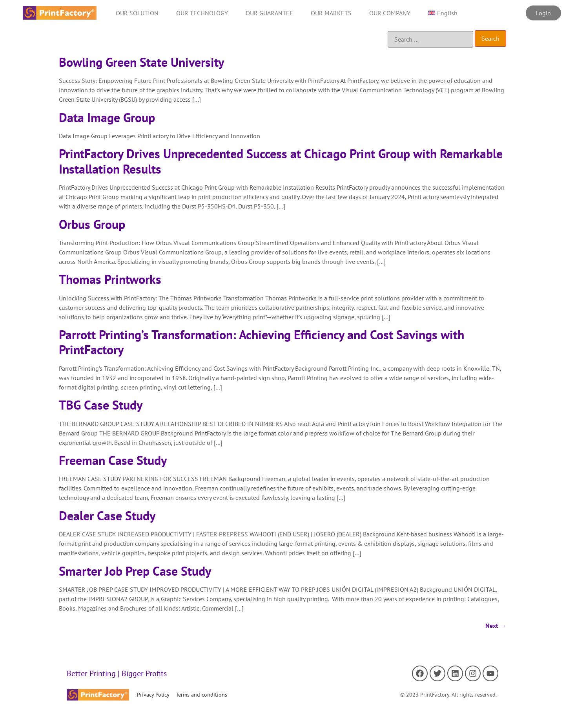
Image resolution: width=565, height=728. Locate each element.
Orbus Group (92, 224)
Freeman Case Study (113, 460)
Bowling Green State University (141, 62)
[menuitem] (443, 13)
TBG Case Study (101, 405)
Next (496, 626)
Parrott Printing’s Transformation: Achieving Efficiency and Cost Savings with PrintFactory (262, 342)
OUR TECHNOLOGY (202, 13)
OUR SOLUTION (137, 13)
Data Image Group (107, 117)
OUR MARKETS (331, 13)
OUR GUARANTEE (269, 13)
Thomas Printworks (110, 279)
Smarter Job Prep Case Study (135, 571)
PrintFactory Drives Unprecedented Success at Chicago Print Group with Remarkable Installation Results (281, 161)
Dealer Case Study (107, 516)
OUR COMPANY (390, 13)
